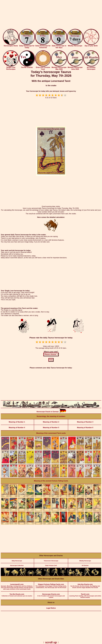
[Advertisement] (51, 15)
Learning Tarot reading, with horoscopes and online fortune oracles (85, 595)
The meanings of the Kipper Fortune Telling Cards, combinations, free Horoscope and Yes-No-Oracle (51, 585)
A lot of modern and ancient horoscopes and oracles (51, 595)
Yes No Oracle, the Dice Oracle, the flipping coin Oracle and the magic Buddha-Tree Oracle (85, 585)
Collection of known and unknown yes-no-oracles (17, 594)
